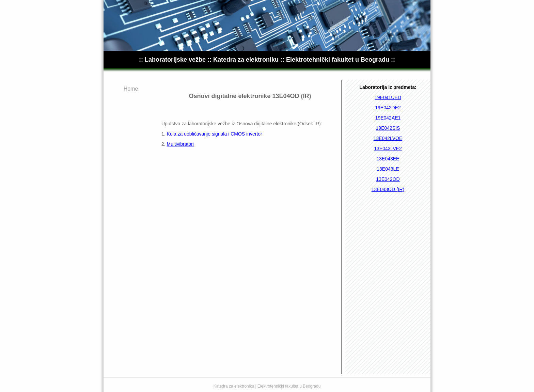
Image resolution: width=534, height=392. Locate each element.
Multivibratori (180, 144)
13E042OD (388, 179)
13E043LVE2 (388, 148)
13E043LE (388, 169)
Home (131, 89)
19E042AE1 (388, 118)
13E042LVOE (388, 138)
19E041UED (388, 97)
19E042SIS (388, 128)
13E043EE (388, 159)
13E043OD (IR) (388, 189)
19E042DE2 (388, 108)
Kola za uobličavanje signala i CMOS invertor (215, 134)
